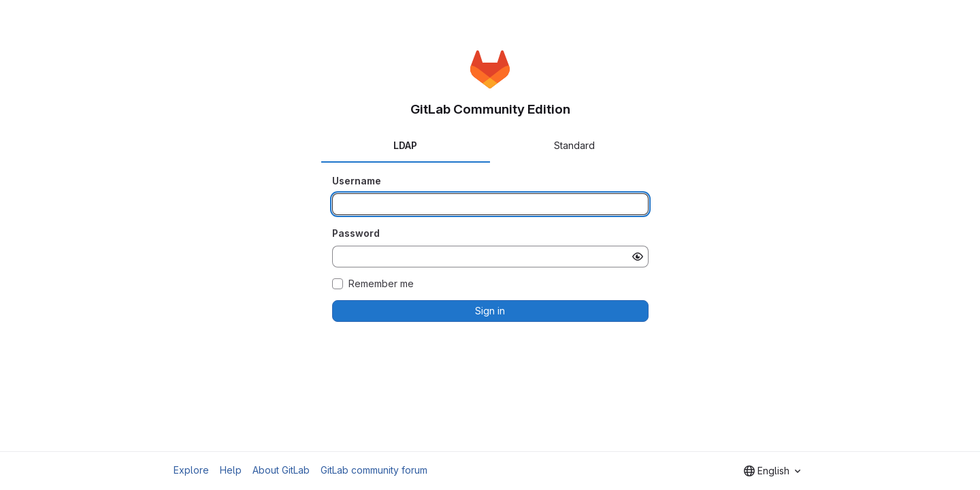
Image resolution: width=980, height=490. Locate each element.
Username (357, 181)
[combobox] (772, 471)
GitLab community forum (374, 470)
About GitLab (281, 470)
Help (231, 470)
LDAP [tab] (405, 145)
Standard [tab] (574, 145)
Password (356, 233)
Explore (191, 470)
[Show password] (638, 257)
